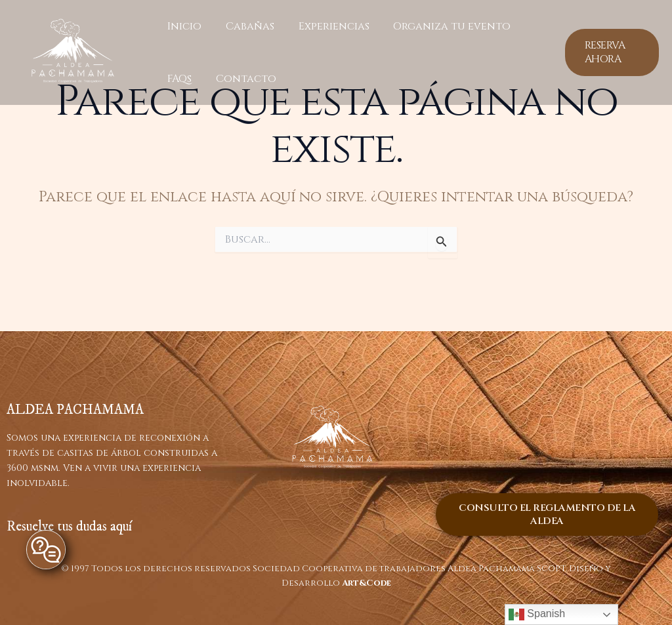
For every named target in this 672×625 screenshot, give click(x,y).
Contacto (241, 79)
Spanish (537, 615)
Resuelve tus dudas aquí (69, 527)
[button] (611, 52)
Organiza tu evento (441, 26)
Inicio (183, 26)
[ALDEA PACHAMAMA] (73, 52)
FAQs (178, 79)
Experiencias (326, 26)
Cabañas (245, 26)
